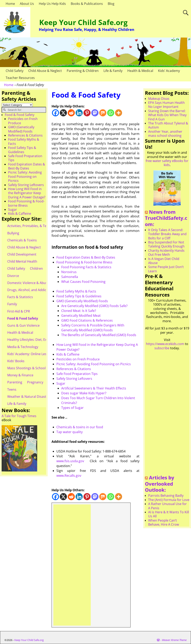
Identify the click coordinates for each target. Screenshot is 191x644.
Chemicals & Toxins (22, 240)
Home (10, 4)
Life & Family (113, 71)
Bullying (13, 233)
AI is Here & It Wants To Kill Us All (169, 514)
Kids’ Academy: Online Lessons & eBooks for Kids (44, 354)
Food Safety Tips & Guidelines (79, 296)
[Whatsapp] (111, 113)
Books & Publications (87, 4)
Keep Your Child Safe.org (83, 22)
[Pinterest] (87, 113)
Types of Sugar (72, 408)
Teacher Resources (20, 78)
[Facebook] (55, 113)
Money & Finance (20, 375)
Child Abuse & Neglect (45, 71)
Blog (111, 4)
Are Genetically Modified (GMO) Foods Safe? (94, 306)
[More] (119, 113)
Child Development (22, 254)
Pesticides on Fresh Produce (78, 359)
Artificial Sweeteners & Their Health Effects (94, 388)
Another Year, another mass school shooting (165, 134)
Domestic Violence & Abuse (28, 283)
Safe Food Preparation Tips (77, 374)
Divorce (13, 276)
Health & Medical (140, 71)
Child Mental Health (22, 261)
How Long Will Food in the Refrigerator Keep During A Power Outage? (27, 193)
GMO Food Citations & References (87, 320)
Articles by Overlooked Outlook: (160, 484)
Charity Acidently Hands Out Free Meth (166, 253)
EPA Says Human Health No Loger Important (166, 105)
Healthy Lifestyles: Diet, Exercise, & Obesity (40, 340)
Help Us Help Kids (52, 4)
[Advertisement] (72, 565)
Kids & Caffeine (68, 354)
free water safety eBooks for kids (167, 163)
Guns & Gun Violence (23, 325)
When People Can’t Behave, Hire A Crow (164, 522)
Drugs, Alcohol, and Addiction (30, 290)
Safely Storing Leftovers (74, 379)
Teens (12, 389)
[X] (63, 113)
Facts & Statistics (20, 297)
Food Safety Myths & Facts (76, 291)
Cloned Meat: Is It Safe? (79, 311)
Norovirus (69, 272)
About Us (27, 4)
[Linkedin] (79, 113)
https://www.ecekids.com (165, 344)
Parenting (15, 382)
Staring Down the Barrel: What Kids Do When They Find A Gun (167, 115)
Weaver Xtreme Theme (174, 640)
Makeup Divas (159, 99)
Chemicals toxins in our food (80, 427)
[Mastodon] (95, 113)
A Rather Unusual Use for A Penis (167, 506)
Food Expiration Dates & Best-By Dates (86, 257)
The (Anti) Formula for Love (169, 500)
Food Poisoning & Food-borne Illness (84, 262)
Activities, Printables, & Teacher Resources (40, 226)
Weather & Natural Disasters (29, 397)
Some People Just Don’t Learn (166, 269)
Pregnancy (35, 382)
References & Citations (74, 369)
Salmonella (70, 277)
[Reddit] (71, 113)
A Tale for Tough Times (19, 416)
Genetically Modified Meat (81, 316)
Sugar (61, 383)
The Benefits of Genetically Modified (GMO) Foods (99, 335)
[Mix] (103, 113)
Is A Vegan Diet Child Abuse (164, 261)
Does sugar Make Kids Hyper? (84, 393)
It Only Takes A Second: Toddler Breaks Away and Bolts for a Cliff (167, 234)
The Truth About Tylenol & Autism (168, 125)
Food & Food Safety (20, 115)
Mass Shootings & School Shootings (35, 368)
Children (36, 268)
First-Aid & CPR (19, 311)
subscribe (162, 348)
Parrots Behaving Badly (166, 496)
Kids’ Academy (169, 71)
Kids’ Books (16, 361)
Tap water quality (70, 432)
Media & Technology (23, 347)
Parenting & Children (83, 71)
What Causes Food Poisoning (83, 282)
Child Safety (15, 71)
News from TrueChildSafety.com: (166, 218)
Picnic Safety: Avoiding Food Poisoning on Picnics (94, 364)
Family (12, 304)
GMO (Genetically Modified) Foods (82, 301)
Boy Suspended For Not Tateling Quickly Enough (166, 244)
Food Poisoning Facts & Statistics (86, 267)
